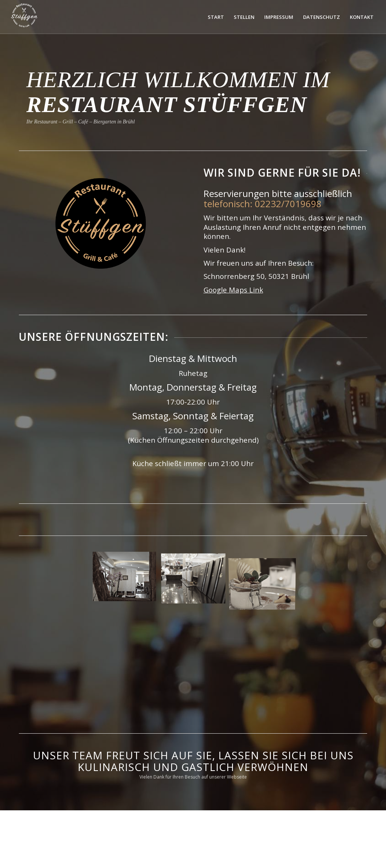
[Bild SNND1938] (196, 579)
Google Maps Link (233, 290)
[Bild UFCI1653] (127, 579)
